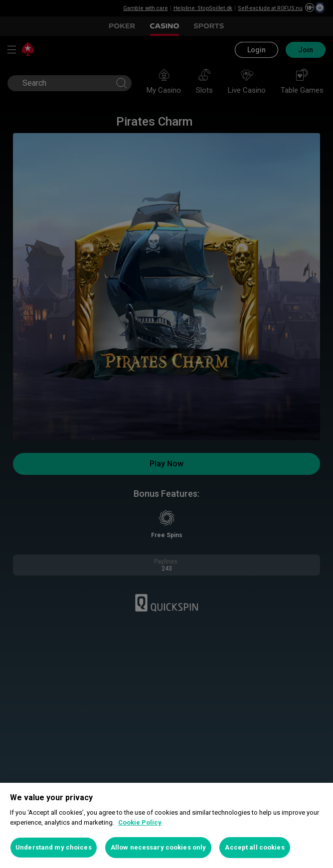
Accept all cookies (254, 847)
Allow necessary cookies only (159, 847)
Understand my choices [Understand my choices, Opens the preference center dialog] (54, 847)
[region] (166, 825)
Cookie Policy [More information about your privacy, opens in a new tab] (140, 822)
